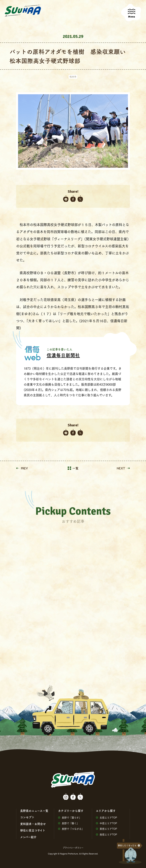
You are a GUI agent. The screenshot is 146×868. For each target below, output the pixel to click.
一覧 (73, 468)
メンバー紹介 (28, 837)
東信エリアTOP (106, 829)
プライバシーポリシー (73, 848)
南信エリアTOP (106, 834)
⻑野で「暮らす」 (70, 817)
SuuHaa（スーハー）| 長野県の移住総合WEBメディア (23, 11)
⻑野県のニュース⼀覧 (34, 811)
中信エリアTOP (106, 823)
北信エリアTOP (106, 817)
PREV (22, 468)
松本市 (73, 77)
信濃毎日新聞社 (63, 355)
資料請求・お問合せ (33, 824)
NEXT (123, 468)
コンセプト (27, 817)
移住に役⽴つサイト (33, 830)
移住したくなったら (127, 845)
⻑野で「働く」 (69, 823)
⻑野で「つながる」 (71, 829)
